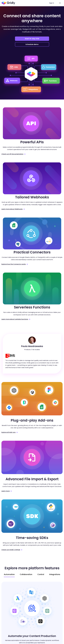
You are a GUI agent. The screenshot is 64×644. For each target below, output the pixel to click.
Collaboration (26, 574)
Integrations (55, 574)
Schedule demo (32, 44)
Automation (9, 574)
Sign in (52, 3)
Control (41, 574)
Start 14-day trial (32, 39)
